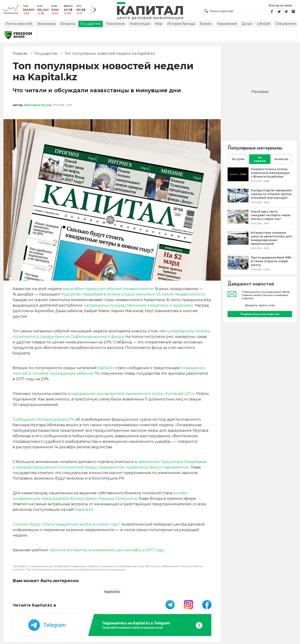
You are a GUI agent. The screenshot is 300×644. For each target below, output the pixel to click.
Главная (20, 53)
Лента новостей (19, 24)
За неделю (260, 159)
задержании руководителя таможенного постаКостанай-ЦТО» (133, 394)
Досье (247, 24)
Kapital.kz (84, 510)
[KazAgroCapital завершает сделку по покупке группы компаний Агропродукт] (238, 201)
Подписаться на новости (260, 314)
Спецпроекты (286, 24)
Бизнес (206, 24)
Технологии (115, 24)
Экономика (46, 24)
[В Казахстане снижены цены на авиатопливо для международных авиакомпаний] (238, 243)
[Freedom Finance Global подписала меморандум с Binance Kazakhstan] (238, 180)
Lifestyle (264, 24)
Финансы (68, 24)
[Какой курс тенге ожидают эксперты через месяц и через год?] (238, 222)
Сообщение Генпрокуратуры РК (44, 419)
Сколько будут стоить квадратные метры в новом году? (67, 524)
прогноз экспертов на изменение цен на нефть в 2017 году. (107, 550)
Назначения (227, 24)
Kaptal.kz (106, 368)
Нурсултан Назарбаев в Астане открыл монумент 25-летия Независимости (133, 294)
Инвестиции (140, 24)
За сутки (238, 159)
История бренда (181, 24)
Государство (91, 24)
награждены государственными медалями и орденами (138, 305)
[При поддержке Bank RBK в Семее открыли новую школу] (238, 268)
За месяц (281, 159)
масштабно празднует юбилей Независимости (108, 289)
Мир (159, 24)
